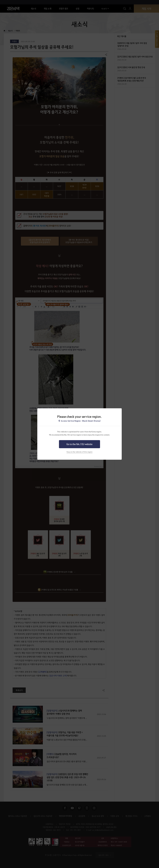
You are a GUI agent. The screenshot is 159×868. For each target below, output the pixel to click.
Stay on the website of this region (79, 452)
